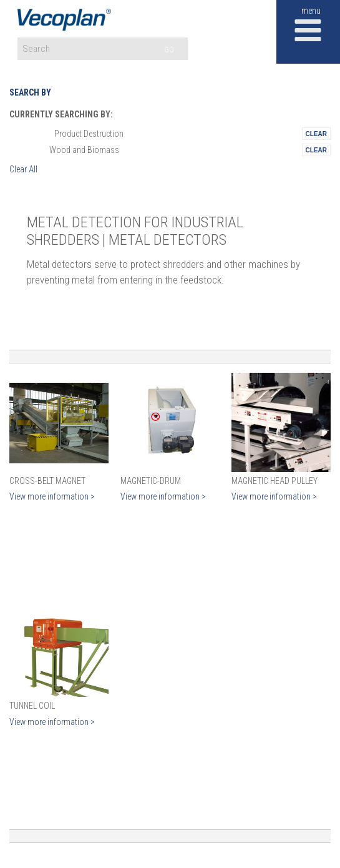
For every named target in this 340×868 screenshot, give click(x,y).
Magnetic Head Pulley (274, 481)
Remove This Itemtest (316, 134)
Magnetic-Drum (151, 481)
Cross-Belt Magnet (47, 481)
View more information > (52, 496)
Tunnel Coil (32, 706)
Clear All (23, 169)
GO (169, 50)
